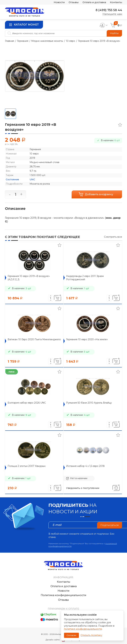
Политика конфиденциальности (63, 592)
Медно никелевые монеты (47, 41)
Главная (10, 41)
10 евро (71, 41)
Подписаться (109, 525)
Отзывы (71, 2)
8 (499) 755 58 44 (108, 10)
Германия (23, 41)
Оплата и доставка (93, 2)
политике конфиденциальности (83, 629)
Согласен (71, 635)
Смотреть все (113, 237)
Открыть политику (91, 635)
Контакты (116, 2)
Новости (56, 2)
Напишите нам (112, 14)
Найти (114, 33)
